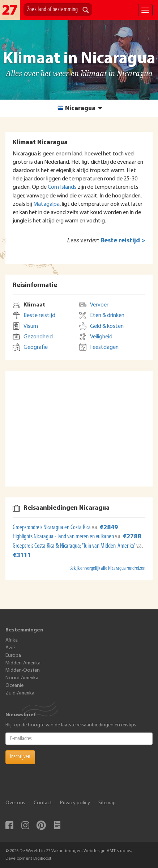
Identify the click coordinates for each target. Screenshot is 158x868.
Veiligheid (101, 337)
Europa (13, 656)
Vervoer (99, 305)
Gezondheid (38, 337)
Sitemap (107, 803)
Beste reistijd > (123, 241)
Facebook (9, 825)
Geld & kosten (107, 326)
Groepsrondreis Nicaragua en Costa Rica (52, 528)
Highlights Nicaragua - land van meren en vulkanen (64, 537)
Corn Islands (62, 187)
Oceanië (14, 686)
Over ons (15, 803)
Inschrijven (20, 757)
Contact (43, 803)
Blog (57, 825)
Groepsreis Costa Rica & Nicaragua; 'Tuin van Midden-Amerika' (74, 546)
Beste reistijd (39, 316)
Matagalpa (46, 204)
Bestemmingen (24, 630)
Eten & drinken (107, 316)
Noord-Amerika (22, 678)
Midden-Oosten (23, 670)
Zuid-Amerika (20, 693)
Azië (10, 648)
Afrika (12, 640)
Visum (31, 326)
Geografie (36, 347)
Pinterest (41, 825)
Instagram (25, 825)
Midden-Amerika (23, 663)
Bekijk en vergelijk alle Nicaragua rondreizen (107, 569)
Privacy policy (75, 803)
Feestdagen (104, 347)
